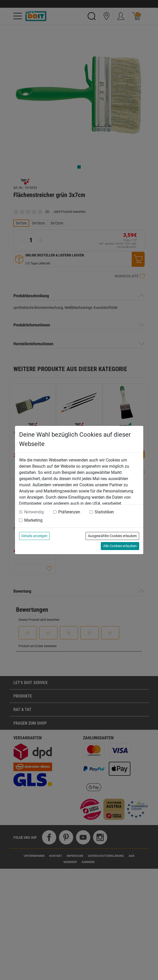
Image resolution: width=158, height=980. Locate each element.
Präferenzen (69, 512)
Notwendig (34, 512)
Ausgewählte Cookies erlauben (112, 536)
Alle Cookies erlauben (120, 546)
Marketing (33, 520)
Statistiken (104, 512)
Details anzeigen (34, 536)
